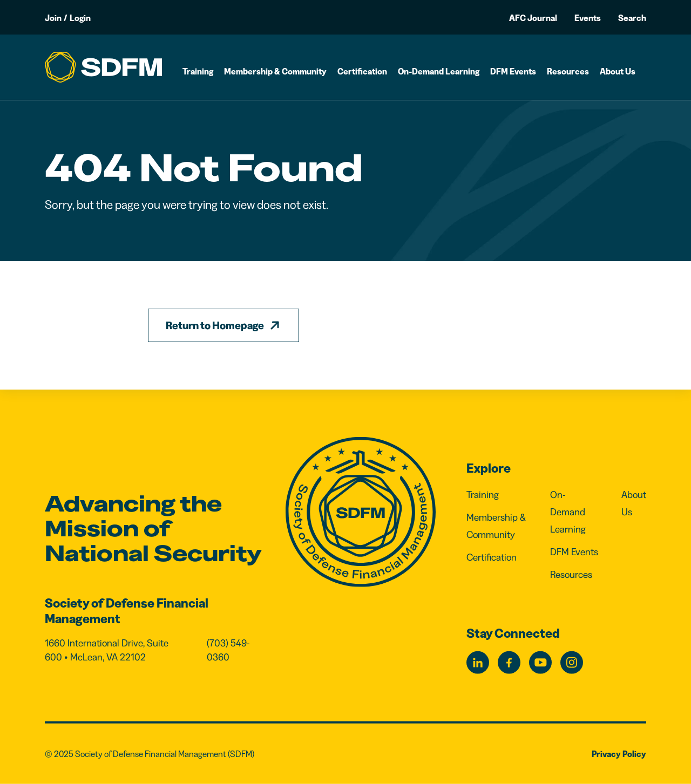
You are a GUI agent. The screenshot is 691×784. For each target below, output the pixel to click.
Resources (568, 71)
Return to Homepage (215, 325)
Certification (362, 71)
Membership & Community (275, 71)
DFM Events (513, 71)
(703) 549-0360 (228, 650)
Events (588, 18)
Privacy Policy (619, 754)
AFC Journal (533, 18)
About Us (618, 71)
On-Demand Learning (439, 71)
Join (53, 18)
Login (80, 18)
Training (198, 71)
